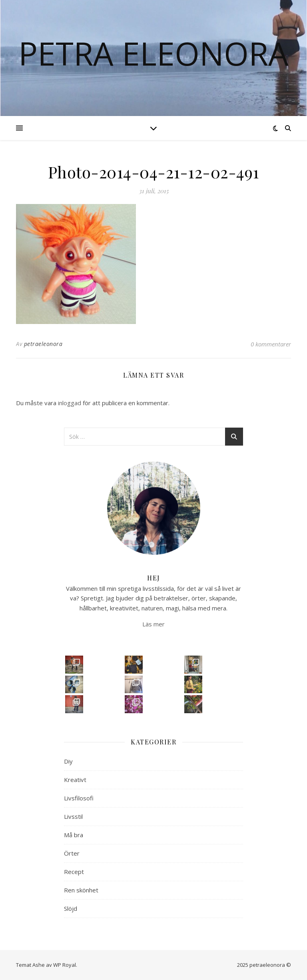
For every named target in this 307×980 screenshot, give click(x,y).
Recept (74, 872)
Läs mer (153, 624)
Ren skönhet (81, 890)
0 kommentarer (271, 344)
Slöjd (71, 908)
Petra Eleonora (153, 53)
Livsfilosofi (79, 798)
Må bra (74, 835)
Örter (72, 853)
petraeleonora (43, 344)
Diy (68, 761)
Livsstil (73, 816)
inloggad (70, 403)
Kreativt (75, 780)
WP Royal (65, 965)
